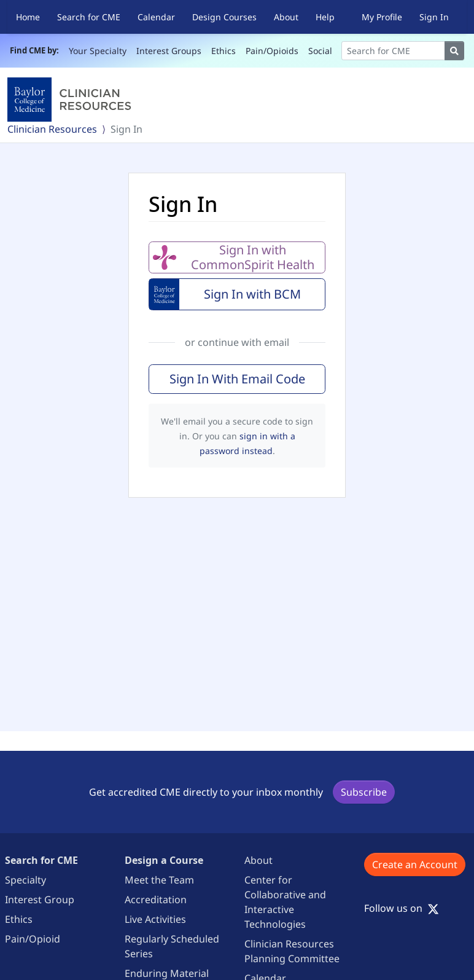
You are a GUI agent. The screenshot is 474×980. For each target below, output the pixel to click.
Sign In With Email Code (237, 379)
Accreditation (156, 900)
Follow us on (402, 908)
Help (325, 17)
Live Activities (155, 919)
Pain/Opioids (272, 51)
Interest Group (40, 900)
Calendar (156, 17)
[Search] (393, 51)
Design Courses (224, 17)
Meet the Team (159, 880)
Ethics (223, 51)
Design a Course (164, 860)
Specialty (25, 880)
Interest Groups (169, 51)
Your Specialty (98, 51)
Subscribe (364, 792)
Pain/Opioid (33, 939)
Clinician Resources (52, 129)
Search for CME (89, 17)
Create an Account (415, 864)
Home (28, 17)
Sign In (434, 17)
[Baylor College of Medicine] (72, 100)
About (286, 17)
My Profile (382, 17)
